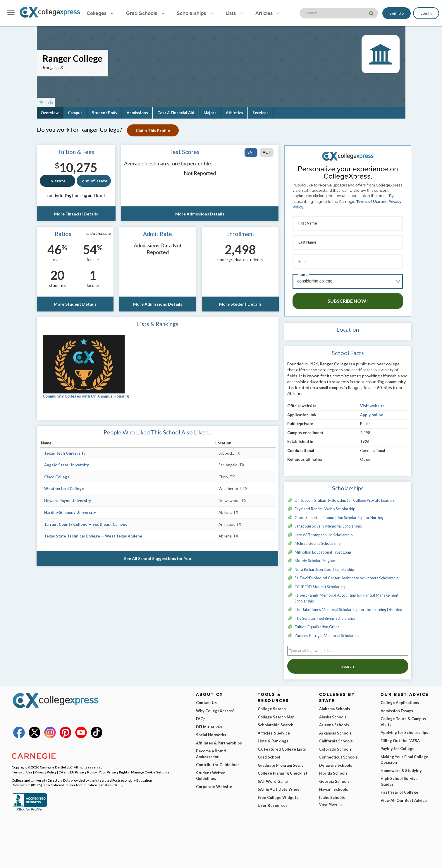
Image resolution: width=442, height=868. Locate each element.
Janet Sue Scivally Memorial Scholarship (328, 523)
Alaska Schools (333, 714)
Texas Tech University (65, 453)
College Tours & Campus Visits (403, 718)
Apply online (372, 412)
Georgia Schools (334, 778)
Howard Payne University (68, 501)
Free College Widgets (278, 794)
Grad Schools (145, 13)
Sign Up (396, 13)
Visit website (372, 403)
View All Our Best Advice (404, 797)
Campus (75, 113)
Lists (234, 13)
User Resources (273, 802)
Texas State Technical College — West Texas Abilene (93, 536)
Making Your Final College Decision (404, 756)
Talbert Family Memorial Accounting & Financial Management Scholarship (346, 595)
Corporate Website (214, 783)
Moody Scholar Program (315, 557)
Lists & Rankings (273, 738)
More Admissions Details (200, 214)
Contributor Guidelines (218, 761)
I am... (304, 272)
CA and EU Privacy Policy (78, 769)
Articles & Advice (274, 730)
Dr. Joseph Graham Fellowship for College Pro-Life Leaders (345, 497)
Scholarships (195, 13)
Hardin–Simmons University (70, 512)
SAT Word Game (273, 778)
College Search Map (276, 714)
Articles (268, 13)
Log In (426, 13)
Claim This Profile (154, 130)
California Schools (336, 738)
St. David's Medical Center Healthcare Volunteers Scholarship (347, 575)
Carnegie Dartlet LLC (56, 764)
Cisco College (57, 477)
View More (328, 801)
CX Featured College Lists (282, 746)
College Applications (400, 699)
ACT (267, 152)
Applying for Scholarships (404, 729)
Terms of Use (368, 202)
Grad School (269, 754)
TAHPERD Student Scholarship (321, 583)
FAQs (201, 715)
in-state (57, 181)
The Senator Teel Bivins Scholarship (325, 615)
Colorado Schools (335, 746)
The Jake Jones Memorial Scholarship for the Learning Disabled (348, 606)
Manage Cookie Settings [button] (150, 769)
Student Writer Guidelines (210, 773)
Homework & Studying (401, 767)
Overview (50, 113)
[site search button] (372, 13)
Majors (210, 113)
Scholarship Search (276, 722)
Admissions (137, 113)
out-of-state (95, 181)
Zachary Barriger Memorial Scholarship (328, 632)
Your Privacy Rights (114, 769)
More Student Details (75, 304)
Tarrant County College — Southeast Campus (86, 524)
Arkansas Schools (335, 730)
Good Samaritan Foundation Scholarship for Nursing (339, 514)
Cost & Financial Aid (176, 113)
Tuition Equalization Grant (317, 624)
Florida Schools (333, 770)
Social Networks (211, 732)
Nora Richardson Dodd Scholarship (324, 566)
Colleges (100, 13)
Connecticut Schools (338, 754)
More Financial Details (76, 214)
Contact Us (206, 699)
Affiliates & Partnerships (219, 740)
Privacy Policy (45, 769)
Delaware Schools (336, 762)
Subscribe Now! (348, 298)
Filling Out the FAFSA (400, 737)
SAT (251, 152)
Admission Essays (397, 708)
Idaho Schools (332, 794)
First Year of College (399, 789)
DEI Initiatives (209, 724)
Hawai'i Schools (334, 786)
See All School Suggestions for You (158, 558)
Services (260, 113)
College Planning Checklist (283, 770)
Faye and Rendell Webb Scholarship (325, 506)
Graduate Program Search (282, 762)
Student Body (105, 113)
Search (348, 663)
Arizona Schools (334, 722)
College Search (272, 706)
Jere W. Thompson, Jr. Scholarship (324, 532)
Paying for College (398, 745)
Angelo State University (67, 465)
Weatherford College (64, 489)
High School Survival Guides (400, 778)
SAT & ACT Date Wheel (279, 786)
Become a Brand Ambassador (211, 751)
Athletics (234, 113)
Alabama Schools (335, 706)
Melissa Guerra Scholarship (318, 540)
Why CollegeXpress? (215, 708)
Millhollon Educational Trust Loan (323, 549)
